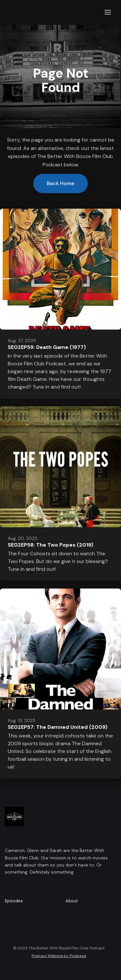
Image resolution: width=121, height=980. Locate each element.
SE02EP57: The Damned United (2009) (58, 727)
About (72, 901)
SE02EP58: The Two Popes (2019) (50, 545)
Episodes (14, 901)
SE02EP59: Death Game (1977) (47, 347)
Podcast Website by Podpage (59, 956)
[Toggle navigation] (108, 12)
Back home (60, 183)
